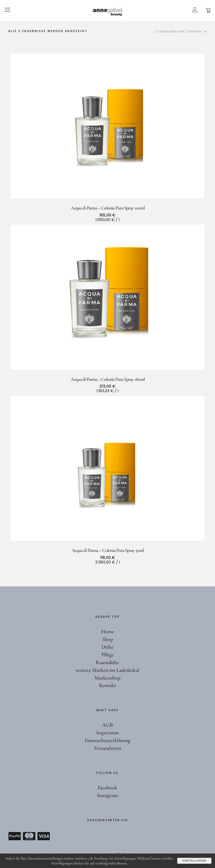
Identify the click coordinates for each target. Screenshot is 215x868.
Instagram (107, 795)
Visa (44, 836)
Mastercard (29, 836)
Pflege (108, 655)
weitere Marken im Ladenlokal (107, 670)
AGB (107, 725)
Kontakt (107, 685)
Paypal (15, 836)
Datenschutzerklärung (108, 740)
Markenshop (107, 678)
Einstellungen (194, 861)
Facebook (107, 788)
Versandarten (108, 748)
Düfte (107, 647)
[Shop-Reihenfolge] (180, 32)
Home (108, 632)
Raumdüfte (107, 662)
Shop (108, 639)
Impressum (108, 733)
